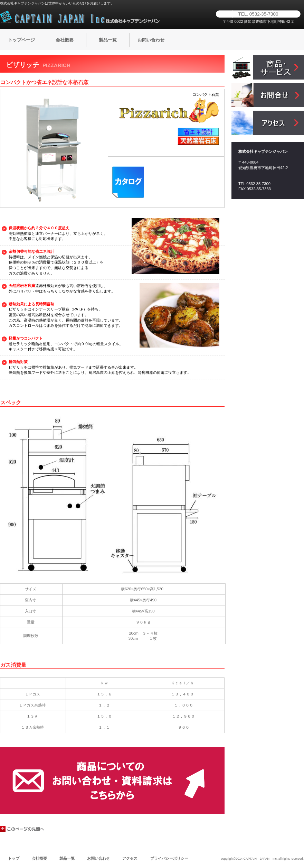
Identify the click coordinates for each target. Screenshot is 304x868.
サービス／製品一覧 (268, 67)
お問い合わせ (98, 858)
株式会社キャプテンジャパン (81, 17)
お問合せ (268, 95)
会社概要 (39, 858)
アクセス (268, 123)
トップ (14, 858)
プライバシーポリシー (169, 858)
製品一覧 (67, 858)
